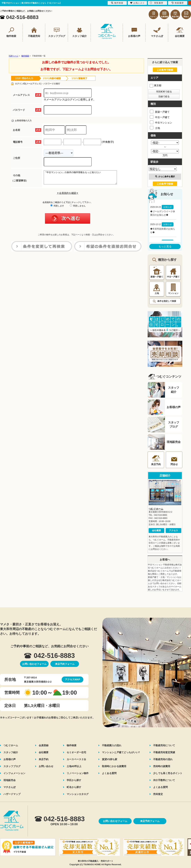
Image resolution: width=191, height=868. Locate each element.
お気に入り (137, 3)
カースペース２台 (76, 759)
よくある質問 (109, 773)
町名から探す (74, 787)
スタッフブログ (12, 766)
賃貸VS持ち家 (110, 759)
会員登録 (44, 745)
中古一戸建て (160, 117)
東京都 (155, 85)
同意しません (78, 208)
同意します (57, 208)
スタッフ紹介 (11, 752)
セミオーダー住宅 (76, 752)
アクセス (173, 530)
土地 (155, 128)
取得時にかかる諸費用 (114, 766)
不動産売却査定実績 (164, 752)
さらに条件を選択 (165, 177)
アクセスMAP (72, 679)
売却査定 (158, 794)
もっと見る (165, 246)
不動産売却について (164, 745)
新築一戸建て (160, 112)
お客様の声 (10, 759)
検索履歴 (178, 3)
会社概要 (156, 530)
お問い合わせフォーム (34, 664)
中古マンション (161, 122)
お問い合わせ (46, 766)
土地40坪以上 (74, 766)
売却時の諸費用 (162, 766)
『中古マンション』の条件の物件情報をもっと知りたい (85, 179)
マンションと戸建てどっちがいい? (121, 752)
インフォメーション (14, 773)
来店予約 (44, 759)
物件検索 (72, 745)
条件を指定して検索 (167, 301)
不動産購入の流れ (112, 745)
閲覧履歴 (156, 3)
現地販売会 (10, 780)
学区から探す (74, 780)
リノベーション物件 (78, 773)
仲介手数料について (164, 780)
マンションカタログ (78, 794)
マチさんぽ (10, 787)
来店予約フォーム (65, 664)
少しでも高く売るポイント (168, 773)
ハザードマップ (12, 794)
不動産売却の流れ (163, 759)
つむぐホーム (156, 509)
